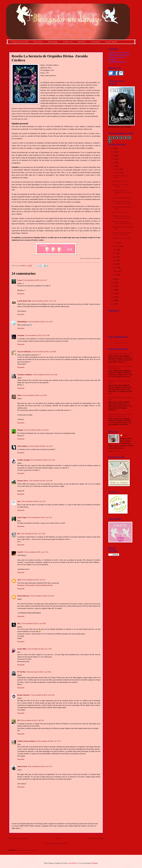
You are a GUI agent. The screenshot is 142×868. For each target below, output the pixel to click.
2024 (113, 156)
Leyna (20, 280)
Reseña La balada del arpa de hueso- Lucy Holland (122, 234)
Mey (19, 624)
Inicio (58, 838)
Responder (21, 294)
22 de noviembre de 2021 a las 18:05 (44, 352)
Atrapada (21, 335)
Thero (20, 395)
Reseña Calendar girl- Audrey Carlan (121, 354)
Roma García (22, 766)
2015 (113, 297)
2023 (113, 159)
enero (115, 275)
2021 (113, 166)
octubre (115, 243)
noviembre (117, 173)
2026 (113, 148)
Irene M (20, 552)
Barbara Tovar (23, 481)
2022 (113, 163)
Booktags (53, 42)
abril (115, 264)
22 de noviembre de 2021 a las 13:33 (44, 301)
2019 (113, 283)
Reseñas (38, 42)
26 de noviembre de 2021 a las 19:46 (39, 672)
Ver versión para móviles (56, 843)
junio (115, 257)
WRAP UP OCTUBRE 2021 (122, 198)
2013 (113, 304)
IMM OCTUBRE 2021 (120, 213)
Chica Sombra (23, 446)
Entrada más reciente (18, 838)
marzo (115, 268)
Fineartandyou (31, 585)
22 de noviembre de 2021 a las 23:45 (43, 460)
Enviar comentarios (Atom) (27, 850)
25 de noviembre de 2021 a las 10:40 (33, 624)
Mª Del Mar (22, 672)
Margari (20, 430)
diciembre (116, 169)
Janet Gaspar (22, 517)
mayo (115, 260)
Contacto (95, 42)
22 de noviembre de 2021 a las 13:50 (40, 322)
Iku (19, 534)
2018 (113, 286)
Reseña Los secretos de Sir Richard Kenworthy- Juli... (122, 217)
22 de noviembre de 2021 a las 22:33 (36, 430)
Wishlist (82, 42)
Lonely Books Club (24, 301)
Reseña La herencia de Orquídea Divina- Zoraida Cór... (122, 192)
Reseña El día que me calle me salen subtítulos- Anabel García (120, 415)
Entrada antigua (96, 838)
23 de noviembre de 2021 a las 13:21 (40, 517)
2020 (113, 279)
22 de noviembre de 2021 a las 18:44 (45, 375)
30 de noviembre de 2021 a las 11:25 (40, 766)
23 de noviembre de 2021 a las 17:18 (36, 552)
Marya (125, 435)
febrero (115, 271)
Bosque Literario (23, 695)
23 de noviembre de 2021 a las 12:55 (33, 501)
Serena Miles (22, 649)
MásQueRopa (22, 322)
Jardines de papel (24, 460)
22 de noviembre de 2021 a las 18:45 (35, 395)
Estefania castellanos (25, 375)
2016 (113, 293)
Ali (19, 720)
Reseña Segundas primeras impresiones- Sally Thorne (122, 202)
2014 (113, 300)
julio (115, 253)
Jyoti (19, 580)
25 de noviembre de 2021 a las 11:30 (39, 649)
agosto (115, 250)
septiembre (117, 246)
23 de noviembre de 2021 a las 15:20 (33, 534)
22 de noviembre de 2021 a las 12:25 (35, 280)
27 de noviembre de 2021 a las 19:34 (42, 695)
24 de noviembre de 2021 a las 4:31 (33, 580)
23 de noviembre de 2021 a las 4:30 (40, 481)
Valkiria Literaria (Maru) (27, 741)
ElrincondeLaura (24, 596)
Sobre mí (68, 42)
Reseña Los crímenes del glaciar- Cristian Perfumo (122, 223)
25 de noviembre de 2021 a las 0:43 (42, 596)
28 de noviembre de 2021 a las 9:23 (32, 720)
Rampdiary (21, 585)
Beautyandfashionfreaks (45, 585)
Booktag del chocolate (120, 181)
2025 (113, 152)
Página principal (20, 42)
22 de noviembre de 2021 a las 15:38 (37, 335)
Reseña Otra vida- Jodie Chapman (120, 186)
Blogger (95, 863)
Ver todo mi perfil (114, 451)
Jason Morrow (73, 863)
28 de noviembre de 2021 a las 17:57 (49, 741)
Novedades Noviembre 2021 (122, 238)
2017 (113, 290)
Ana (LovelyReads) (24, 352)
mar (19, 501)
